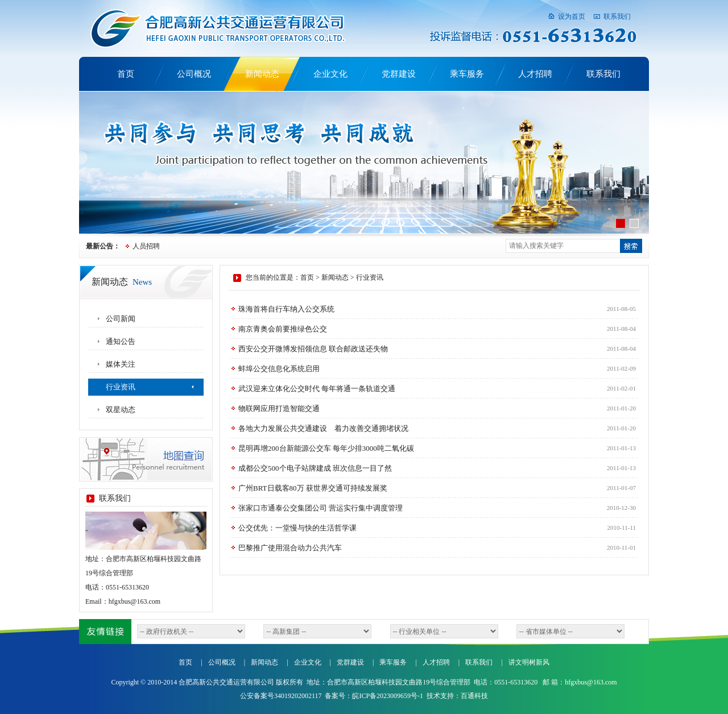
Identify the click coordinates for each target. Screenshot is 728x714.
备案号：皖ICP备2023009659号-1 (374, 696)
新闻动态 (262, 74)
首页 (126, 74)
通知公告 (121, 341)
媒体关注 (121, 364)
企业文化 (330, 74)
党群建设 (399, 74)
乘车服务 (467, 74)
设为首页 (572, 16)
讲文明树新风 (529, 662)
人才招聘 (535, 74)
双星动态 (121, 410)
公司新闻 (121, 319)
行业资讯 (121, 387)
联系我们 (617, 16)
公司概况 (194, 74)
